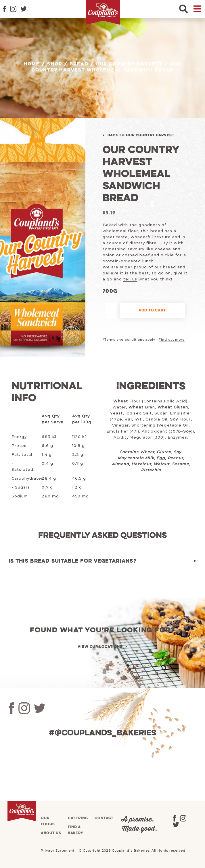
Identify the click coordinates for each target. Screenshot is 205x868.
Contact (104, 818)
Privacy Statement (58, 850)
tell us (130, 279)
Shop (55, 64)
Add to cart (152, 310)
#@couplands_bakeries (102, 733)
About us (51, 833)
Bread (79, 64)
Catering (78, 818)
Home (32, 64)
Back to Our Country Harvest (141, 135)
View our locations (100, 647)
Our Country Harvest (129, 64)
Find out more (172, 340)
